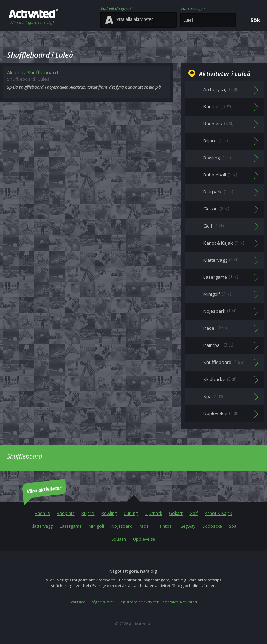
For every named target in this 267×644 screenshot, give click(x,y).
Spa (233, 526)
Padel (144, 526)
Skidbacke (212, 526)
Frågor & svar (102, 602)
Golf (194, 513)
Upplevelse (144, 539)
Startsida (78, 602)
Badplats (66, 513)
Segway (188, 526)
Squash (119, 539)
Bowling (109, 513)
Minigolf (96, 526)
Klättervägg (42, 526)
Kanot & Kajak (218, 513)
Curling (131, 513)
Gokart (176, 513)
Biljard (88, 513)
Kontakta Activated (180, 602)
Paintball (165, 526)
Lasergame (71, 526)
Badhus (42, 513)
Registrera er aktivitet (138, 602)
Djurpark (153, 513)
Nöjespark (122, 526)
